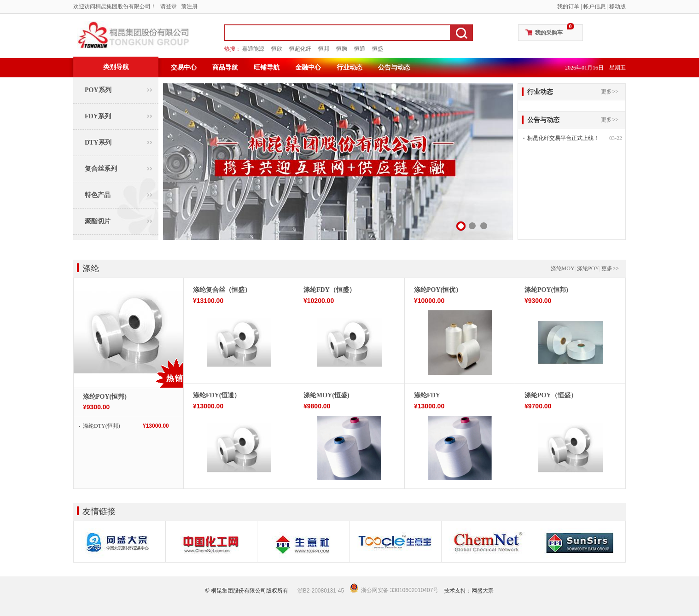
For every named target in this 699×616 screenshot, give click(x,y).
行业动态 (349, 67)
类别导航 (116, 67)
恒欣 (277, 49)
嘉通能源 (253, 49)
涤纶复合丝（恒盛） (222, 290)
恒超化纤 (300, 49)
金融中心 (308, 67)
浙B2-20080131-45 (321, 591)
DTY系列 (98, 142)
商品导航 (225, 67)
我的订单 (568, 6)
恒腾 (342, 49)
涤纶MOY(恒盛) (326, 395)
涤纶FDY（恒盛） (329, 290)
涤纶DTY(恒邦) (102, 426)
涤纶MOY (563, 268)
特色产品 (98, 195)
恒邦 (324, 49)
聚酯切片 (98, 221)
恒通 (360, 49)
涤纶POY (588, 268)
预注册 (189, 6)
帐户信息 (594, 6)
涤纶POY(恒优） (438, 290)
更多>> (610, 92)
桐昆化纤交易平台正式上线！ (563, 138)
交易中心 (184, 67)
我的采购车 (549, 33)
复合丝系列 (101, 169)
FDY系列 (98, 116)
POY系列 (98, 90)
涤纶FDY (427, 395)
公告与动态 (394, 67)
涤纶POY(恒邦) (105, 397)
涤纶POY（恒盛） (551, 395)
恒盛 (378, 49)
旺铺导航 (267, 67)
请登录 (169, 6)
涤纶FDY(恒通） (217, 395)
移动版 (617, 6)
